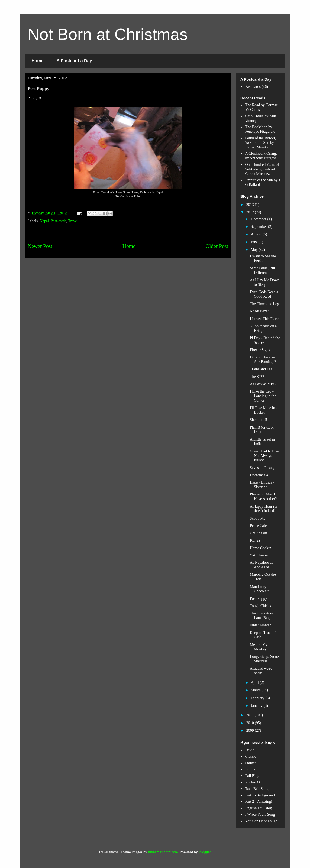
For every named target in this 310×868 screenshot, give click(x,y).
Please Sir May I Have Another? (263, 497)
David (250, 750)
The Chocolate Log (264, 304)
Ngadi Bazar (259, 311)
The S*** (257, 377)
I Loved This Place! (265, 319)
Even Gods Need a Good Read (264, 294)
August (257, 234)
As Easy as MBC (263, 384)
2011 (251, 715)
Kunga (255, 540)
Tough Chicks (260, 606)
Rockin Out (254, 782)
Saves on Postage (263, 468)
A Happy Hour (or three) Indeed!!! (264, 509)
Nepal (44, 221)
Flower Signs (260, 350)
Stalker (251, 763)
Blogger (205, 852)
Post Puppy (258, 599)
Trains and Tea (261, 369)
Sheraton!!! (259, 420)
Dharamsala (259, 475)
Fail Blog (252, 776)
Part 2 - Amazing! (259, 801)
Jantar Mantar (260, 625)
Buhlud (251, 769)
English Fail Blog (259, 808)
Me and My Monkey (259, 647)
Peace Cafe (258, 526)
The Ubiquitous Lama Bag (262, 616)
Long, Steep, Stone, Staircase (265, 659)
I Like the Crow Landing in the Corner (263, 396)
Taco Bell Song (257, 789)
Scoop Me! (258, 518)
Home (37, 61)
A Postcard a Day (74, 61)
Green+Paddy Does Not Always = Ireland (265, 456)
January (257, 706)
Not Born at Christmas (108, 34)
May (255, 250)
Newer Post (40, 246)
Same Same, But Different (262, 270)
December (259, 219)
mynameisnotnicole (163, 852)
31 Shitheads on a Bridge (263, 328)
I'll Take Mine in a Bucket (264, 410)
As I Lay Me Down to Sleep (265, 282)
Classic (251, 757)
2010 (251, 723)
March (256, 690)
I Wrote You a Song (260, 814)
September (259, 227)
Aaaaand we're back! (261, 671)
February (258, 698)
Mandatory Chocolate (260, 589)
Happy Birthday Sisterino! (262, 485)
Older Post (217, 246)
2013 (251, 205)
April (255, 683)
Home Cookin (261, 548)
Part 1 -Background (260, 795)
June (255, 242)
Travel (73, 221)
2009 (251, 731)
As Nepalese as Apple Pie (261, 565)
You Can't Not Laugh (261, 821)
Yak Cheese (259, 555)
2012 (251, 212)
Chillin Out (258, 533)
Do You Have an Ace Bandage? (263, 359)
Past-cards (59, 221)
